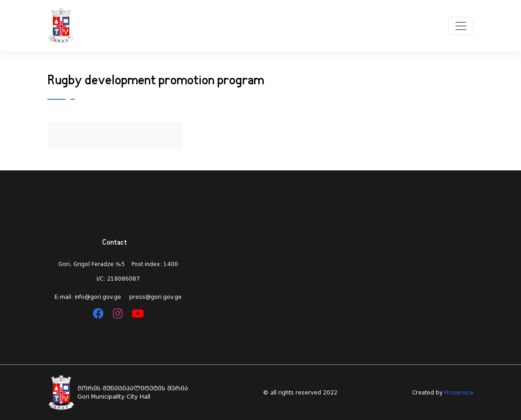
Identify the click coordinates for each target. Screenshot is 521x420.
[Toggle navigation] (461, 26)
